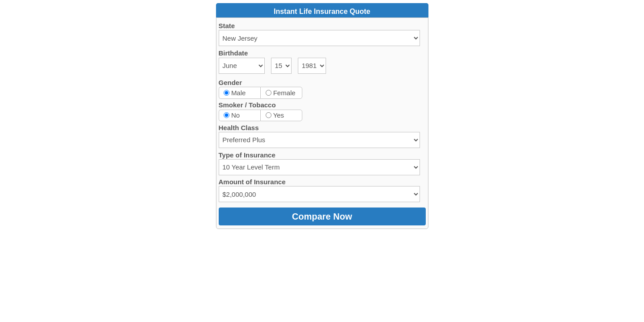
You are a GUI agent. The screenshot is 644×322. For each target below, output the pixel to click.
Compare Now (322, 216)
